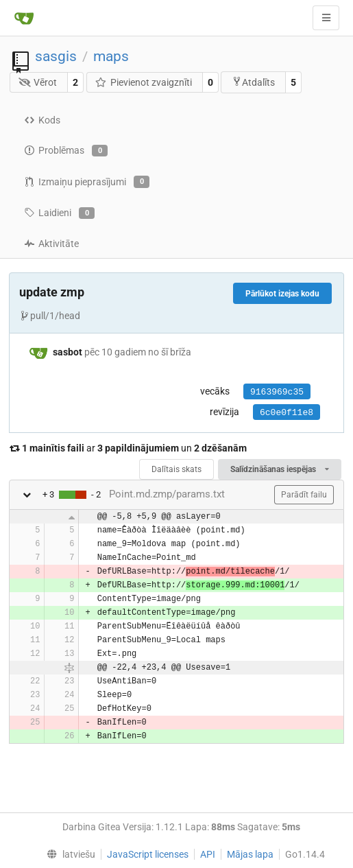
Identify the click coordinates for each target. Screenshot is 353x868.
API (208, 854)
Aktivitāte (51, 244)
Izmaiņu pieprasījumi (87, 182)
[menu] (68, 854)
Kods (42, 120)
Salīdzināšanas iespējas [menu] (280, 469)
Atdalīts (253, 82)
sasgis (56, 56)
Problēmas (66, 151)
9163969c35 (277, 392)
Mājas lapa (250, 854)
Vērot (38, 82)
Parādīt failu (304, 495)
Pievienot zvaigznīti (143, 82)
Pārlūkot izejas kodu (282, 294)
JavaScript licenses (148, 854)
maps (111, 56)
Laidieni (59, 213)
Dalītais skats (176, 469)
